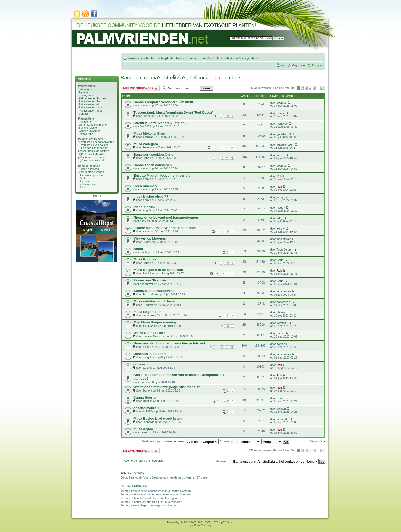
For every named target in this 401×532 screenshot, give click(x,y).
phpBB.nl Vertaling (201, 525)
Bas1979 (145, 126)
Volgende (316, 441)
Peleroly (148, 147)
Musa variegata (146, 144)
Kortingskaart (87, 95)
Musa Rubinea (145, 259)
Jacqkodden (150, 294)
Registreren (299, 65)
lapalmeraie (284, 239)
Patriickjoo (149, 273)
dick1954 (148, 411)
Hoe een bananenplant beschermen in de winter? (93, 149)
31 (232, 347)
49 (323, 88)
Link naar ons (87, 184)
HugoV (147, 210)
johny (146, 179)
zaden (138, 249)
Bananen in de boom (150, 354)
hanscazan (283, 302)
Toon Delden (284, 249)
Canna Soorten (146, 398)
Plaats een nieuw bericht (140, 88)
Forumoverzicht (138, 58)
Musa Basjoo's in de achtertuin (158, 270)
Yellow (280, 155)
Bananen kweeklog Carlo (153, 154)
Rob (279, 176)
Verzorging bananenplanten (97, 142)
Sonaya (147, 390)
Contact (83, 114)
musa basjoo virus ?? (151, 196)
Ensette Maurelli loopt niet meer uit (161, 175)
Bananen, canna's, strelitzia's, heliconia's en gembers (222, 58)
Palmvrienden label (90, 111)
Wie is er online (133, 473)
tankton (281, 409)
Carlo (146, 158)
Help (283, 65)
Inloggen (317, 65)
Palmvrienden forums (92, 98)
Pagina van (284, 88)
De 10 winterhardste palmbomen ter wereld (92, 156)
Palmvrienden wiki (90, 104)
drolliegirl (146, 252)
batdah (281, 333)
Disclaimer (85, 181)
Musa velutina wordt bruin (154, 301)
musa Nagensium (147, 312)
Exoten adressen (89, 169)
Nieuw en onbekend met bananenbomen (166, 217)
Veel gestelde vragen (91, 172)
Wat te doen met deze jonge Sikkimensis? (167, 387)
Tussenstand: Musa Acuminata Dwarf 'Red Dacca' (173, 112)
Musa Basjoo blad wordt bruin (158, 419)
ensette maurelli (146, 408)
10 (232, 274)
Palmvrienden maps (91, 107)
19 (222, 148)
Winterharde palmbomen (93, 125)
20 (227, 148)
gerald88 (148, 326)
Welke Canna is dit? (149, 333)
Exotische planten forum (168, 58)
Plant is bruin (144, 207)
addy (143, 221)
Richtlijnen (85, 178)
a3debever (147, 284)
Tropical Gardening (154, 336)
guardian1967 (151, 137)
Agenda (83, 92)
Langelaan (149, 357)
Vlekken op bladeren (150, 238)
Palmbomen (86, 122)
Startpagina (86, 89)
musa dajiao (143, 429)
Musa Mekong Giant (149, 133)
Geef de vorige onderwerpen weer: (180, 441)
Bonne (147, 116)
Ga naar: (221, 461)
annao (146, 231)
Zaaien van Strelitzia (150, 280)
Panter (281, 398)
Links (82, 187)
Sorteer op (240, 441)
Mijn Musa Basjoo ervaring (155, 322)
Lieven (281, 312)
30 (227, 347)
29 (222, 347)
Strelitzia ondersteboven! (154, 291)
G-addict (148, 305)
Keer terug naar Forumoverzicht (144, 461)
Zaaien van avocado (93, 160)
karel (146, 368)
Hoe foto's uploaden (91, 175)
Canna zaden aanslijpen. (153, 165)
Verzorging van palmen (95, 145)
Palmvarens (86, 134)
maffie (144, 382)
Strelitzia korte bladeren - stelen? (160, 123)
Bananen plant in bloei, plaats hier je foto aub (170, 343)
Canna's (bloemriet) (90, 131)
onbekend (141, 364)
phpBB (184, 522)
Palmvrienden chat (90, 101)
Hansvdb (282, 124)
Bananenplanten (89, 128)
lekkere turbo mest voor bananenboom (165, 228)
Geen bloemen (145, 186)
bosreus (145, 105)
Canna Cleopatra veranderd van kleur (163, 102)
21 (232, 148)
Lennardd (148, 422)
